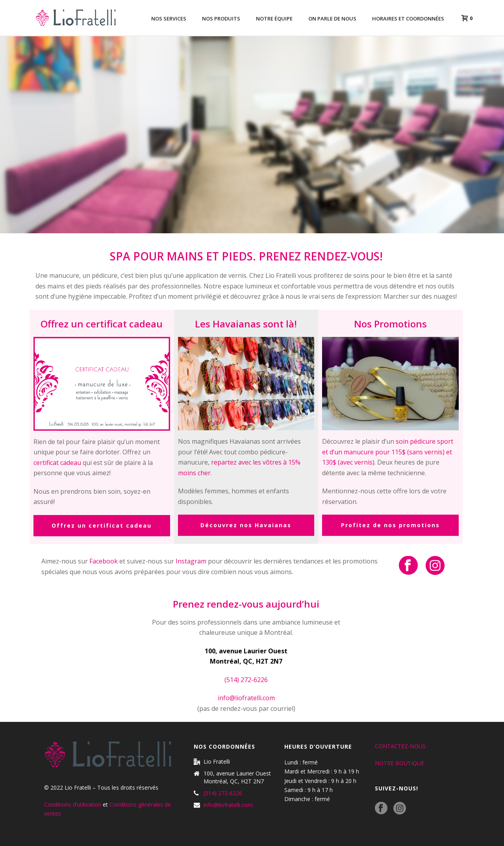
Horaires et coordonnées (408, 19)
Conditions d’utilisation (73, 804)
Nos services (169, 19)
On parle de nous (332, 19)
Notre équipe (274, 19)
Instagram (191, 561)
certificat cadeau (57, 463)
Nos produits (221, 19)
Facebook (104, 561)
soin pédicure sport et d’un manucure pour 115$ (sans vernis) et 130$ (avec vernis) (388, 452)
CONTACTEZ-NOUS (400, 746)
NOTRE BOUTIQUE (399, 763)
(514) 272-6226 (223, 793)
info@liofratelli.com (246, 698)
